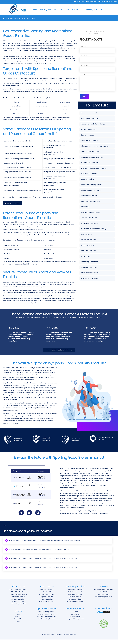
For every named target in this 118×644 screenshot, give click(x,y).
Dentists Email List (47, 594)
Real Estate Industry (88, 251)
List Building (75, 619)
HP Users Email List (75, 601)
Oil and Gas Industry (88, 240)
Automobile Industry (89, 130)
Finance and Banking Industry (92, 185)
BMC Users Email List (75, 599)
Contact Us (85, 2)
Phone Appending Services (47, 621)
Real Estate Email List (18, 601)
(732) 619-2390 (104, 599)
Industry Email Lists (48, 10)
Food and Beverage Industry (91, 190)
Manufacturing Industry (90, 224)
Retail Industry (86, 257)
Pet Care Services (88, 246)
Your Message (85, 75)
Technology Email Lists (94, 10)
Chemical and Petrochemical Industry (95, 146)
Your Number (85, 65)
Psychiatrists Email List (47, 606)
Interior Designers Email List (18, 599)
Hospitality (85, 207)
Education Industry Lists (90, 163)
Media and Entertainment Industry (94, 229)
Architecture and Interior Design (93, 124)
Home (34, 10)
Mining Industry (87, 235)
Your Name (84, 46)
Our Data (75, 616)
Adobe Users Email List (75, 594)
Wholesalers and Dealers (90, 279)
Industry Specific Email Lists (18, 594)
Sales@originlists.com (104, 601)
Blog (18, 626)
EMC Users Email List (75, 596)
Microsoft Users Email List (75, 606)
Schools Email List (18, 606)
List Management (75, 621)
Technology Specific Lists (90, 262)
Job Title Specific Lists (89, 218)
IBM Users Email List (75, 604)
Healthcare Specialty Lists (91, 202)
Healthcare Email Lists (70, 10)
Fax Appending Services (47, 623)
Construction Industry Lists (91, 152)
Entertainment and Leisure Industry (94, 168)
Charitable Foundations (90, 141)
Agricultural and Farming (90, 119)
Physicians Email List (47, 604)
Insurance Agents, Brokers (91, 213)
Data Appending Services (47, 616)
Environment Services (89, 174)
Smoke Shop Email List (18, 608)
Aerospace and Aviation (90, 113)
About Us (77, 2)
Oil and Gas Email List (18, 596)
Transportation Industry (90, 268)
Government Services (89, 196)
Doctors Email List (47, 596)
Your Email (84, 56)
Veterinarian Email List (47, 599)
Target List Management (75, 623)
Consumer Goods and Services (92, 157)
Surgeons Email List (47, 601)
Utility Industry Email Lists (90, 273)
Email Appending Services (47, 619)
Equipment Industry (88, 179)
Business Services (87, 135)
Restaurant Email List (18, 604)
